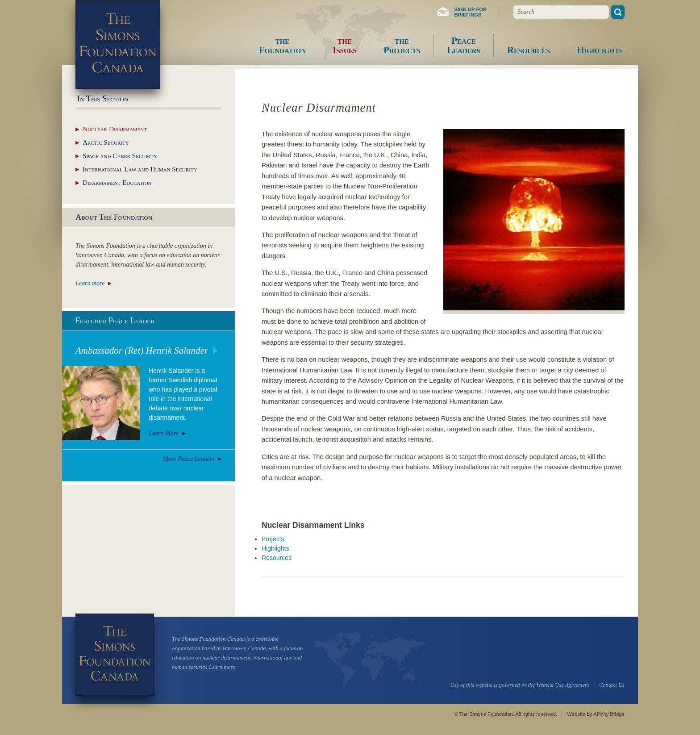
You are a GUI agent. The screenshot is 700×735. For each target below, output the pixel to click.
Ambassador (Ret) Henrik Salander (142, 351)
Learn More (164, 433)
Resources (277, 558)
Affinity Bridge (609, 714)
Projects (273, 539)
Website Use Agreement (562, 685)
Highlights (275, 548)
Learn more (90, 283)
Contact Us (612, 685)
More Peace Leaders (189, 459)
